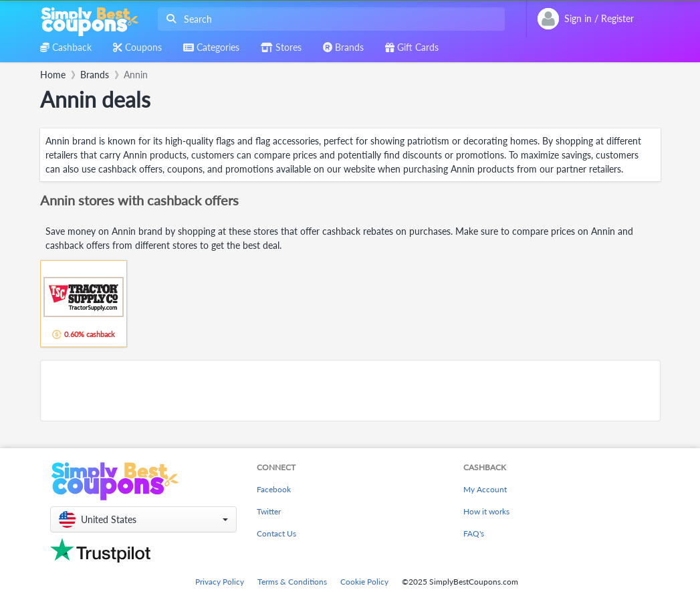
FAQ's (474, 533)
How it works (486, 511)
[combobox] (329, 19)
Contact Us (276, 533)
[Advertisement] (350, 391)
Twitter (269, 511)
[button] (143, 519)
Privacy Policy (220, 582)
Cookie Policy (364, 582)
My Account (485, 489)
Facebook (274, 489)
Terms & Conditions (292, 582)
